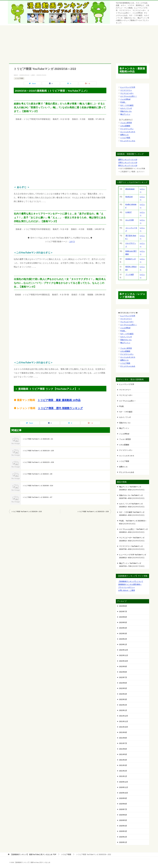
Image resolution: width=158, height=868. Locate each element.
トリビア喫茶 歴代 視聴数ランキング (60, 408)
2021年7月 (123, 743)
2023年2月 (123, 639)
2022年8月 (123, 672)
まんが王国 (130, 220)
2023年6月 (123, 617)
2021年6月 (123, 749)
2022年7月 (123, 677)
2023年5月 (123, 622)
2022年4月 (123, 694)
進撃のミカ (124, 135)
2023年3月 (123, 634)
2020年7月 (123, 809)
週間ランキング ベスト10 (128, 160)
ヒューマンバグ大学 (128, 87)
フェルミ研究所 (126, 123)
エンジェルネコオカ (128, 132)
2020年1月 (123, 842)
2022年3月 (123, 699)
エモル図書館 (125, 126)
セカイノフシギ (126, 108)
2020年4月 (123, 826)
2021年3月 (123, 765)
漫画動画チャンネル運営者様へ (130, 584)
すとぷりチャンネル (128, 141)
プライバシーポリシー (127, 587)
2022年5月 (123, 688)
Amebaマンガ (131, 259)
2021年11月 (124, 721)
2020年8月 (123, 804)
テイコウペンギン (127, 129)
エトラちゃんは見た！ (129, 96)
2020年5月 (123, 820)
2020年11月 (124, 787)
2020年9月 (123, 798)
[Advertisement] (79, 43)
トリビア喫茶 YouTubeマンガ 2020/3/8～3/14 (38, 486)
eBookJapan (130, 189)
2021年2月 (123, 771)
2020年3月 (123, 831)
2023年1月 (123, 644)
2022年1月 (123, 710)
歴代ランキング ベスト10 (128, 165)
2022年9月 (123, 666)
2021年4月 (123, 760)
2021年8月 (123, 738)
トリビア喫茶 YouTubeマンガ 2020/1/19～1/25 (38, 451)
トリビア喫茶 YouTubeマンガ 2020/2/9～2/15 (27, 512)
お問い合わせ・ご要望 (127, 590)
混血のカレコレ (126, 111)
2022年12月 (124, 650)
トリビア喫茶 (19, 78)
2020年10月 (124, 793)
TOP (33, 854)
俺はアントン (125, 114)
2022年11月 (124, 655)
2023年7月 (123, 612)
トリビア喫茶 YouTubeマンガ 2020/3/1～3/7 (37, 497)
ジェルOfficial (125, 99)
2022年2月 (123, 705)
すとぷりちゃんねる (128, 366)
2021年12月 (124, 716)
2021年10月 (124, 727)
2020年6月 (123, 815)
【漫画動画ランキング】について (131, 581)
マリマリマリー (126, 90)
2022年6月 (123, 683)
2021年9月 (123, 732)
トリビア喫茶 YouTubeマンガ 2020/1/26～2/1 (38, 439)
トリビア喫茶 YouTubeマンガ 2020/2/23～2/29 (38, 462)
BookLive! (129, 197)
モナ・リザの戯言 (127, 105)
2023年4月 (123, 628)
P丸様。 (123, 102)
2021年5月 (123, 754)
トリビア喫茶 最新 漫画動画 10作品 (59, 400)
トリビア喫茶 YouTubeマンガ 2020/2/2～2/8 (37, 474)
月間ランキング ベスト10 (128, 163)
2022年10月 (124, 661)
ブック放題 (130, 274)
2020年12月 (124, 782)
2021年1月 (123, 776)
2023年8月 (123, 606)
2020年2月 (123, 837)
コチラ (72, 242)
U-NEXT (129, 212)
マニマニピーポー (127, 93)
